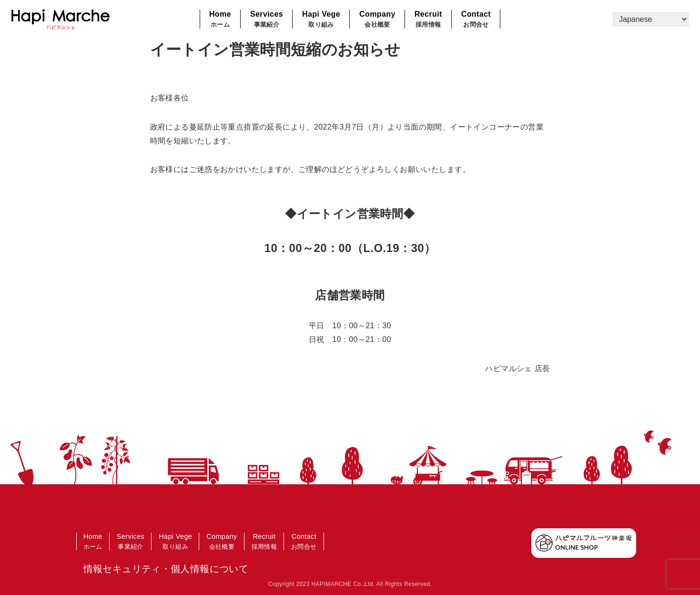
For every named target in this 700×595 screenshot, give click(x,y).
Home (220, 20)
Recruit (428, 20)
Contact (476, 20)
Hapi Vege (321, 20)
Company (377, 20)
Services (267, 20)
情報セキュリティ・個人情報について (166, 569)
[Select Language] (651, 19)
